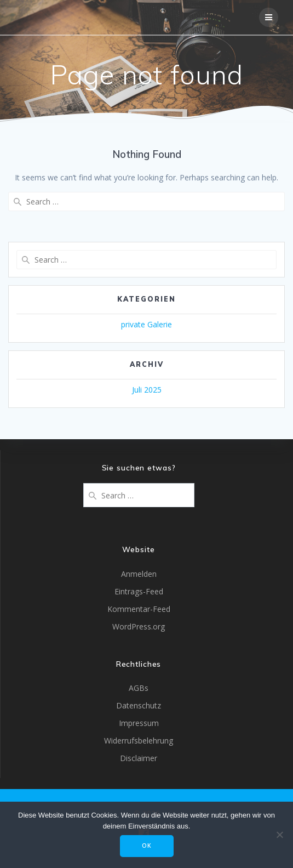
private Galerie (146, 324)
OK (147, 846)
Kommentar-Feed (139, 609)
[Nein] (279, 835)
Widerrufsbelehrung (139, 741)
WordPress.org (139, 626)
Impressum (139, 723)
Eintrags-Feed (139, 591)
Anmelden (139, 574)
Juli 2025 (147, 390)
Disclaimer (139, 758)
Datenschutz (139, 705)
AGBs (139, 688)
